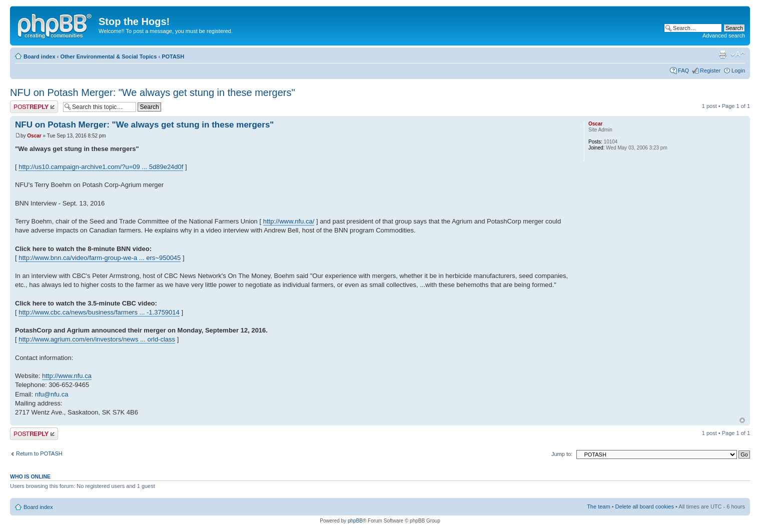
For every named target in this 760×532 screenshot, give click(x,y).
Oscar (34, 136)
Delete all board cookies (645, 506)
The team (598, 506)
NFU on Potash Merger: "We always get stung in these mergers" (153, 92)
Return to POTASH (39, 453)
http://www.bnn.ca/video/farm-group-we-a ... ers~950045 (100, 258)
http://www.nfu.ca (67, 376)
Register (710, 70)
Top (742, 420)
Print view (722, 54)
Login (738, 70)
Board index (40, 56)
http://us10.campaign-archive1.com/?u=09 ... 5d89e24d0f (101, 167)
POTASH (173, 56)
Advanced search (724, 35)
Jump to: (562, 454)
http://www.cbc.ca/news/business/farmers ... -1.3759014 (99, 312)
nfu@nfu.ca (52, 394)
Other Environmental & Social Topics (108, 56)
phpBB (355, 521)
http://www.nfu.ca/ (289, 221)
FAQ (683, 70)
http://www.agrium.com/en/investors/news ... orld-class (97, 339)
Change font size (738, 54)
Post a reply (34, 107)
